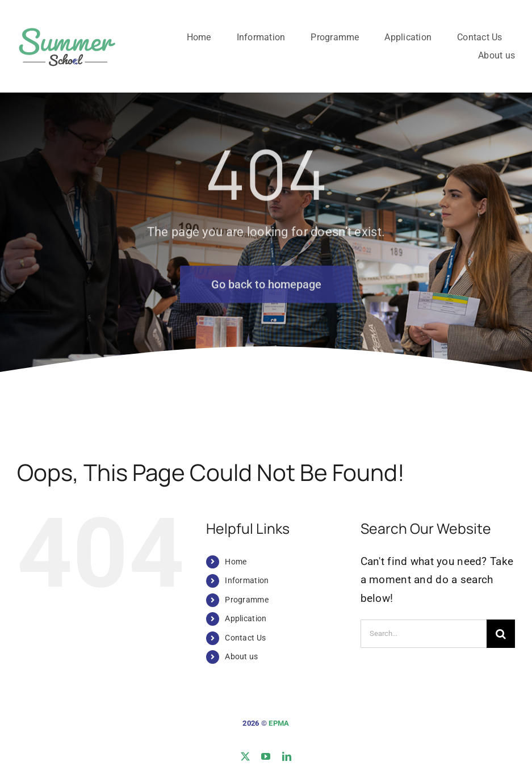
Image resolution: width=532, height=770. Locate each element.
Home (236, 562)
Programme (247, 600)
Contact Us (245, 638)
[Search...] (424, 634)
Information (247, 580)
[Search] (501, 634)
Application (246, 618)
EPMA (279, 723)
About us (241, 656)
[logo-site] (66, 26)
